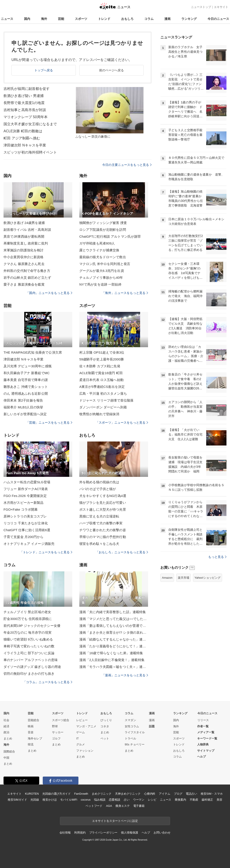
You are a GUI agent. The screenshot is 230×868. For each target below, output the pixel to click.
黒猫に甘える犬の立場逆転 (99, 516)
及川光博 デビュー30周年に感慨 (28, 366)
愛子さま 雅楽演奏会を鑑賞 (24, 284)
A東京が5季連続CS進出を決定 (102, 387)
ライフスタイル (135, 732)
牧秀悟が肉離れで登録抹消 (99, 414)
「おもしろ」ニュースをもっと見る (122, 552)
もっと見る (217, 557)
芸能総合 (33, 720)
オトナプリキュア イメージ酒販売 (29, 544)
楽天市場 (184, 578)
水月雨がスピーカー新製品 (23, 503)
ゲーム (81, 732)
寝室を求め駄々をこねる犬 (99, 544)
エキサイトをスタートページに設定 (115, 821)
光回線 (35, 800)
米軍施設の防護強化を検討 (23, 250)
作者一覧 (203, 726)
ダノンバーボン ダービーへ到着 (103, 407)
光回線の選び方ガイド (57, 794)
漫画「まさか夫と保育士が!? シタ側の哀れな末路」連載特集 (114, 632)
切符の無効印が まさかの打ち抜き (29, 674)
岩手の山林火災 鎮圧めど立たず (27, 278)
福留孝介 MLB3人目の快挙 (23, 407)
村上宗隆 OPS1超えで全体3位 (102, 352)
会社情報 (65, 833)
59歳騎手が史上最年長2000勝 (102, 359)
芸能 (61, 19)
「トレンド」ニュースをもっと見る (46, 552)
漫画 (167, 19)
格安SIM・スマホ (212, 794)
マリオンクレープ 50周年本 (26, 117)
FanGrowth (81, 794)
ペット (105, 738)
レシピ (152, 800)
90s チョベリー (135, 744)
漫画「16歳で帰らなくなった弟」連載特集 (111, 653)
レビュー (82, 720)
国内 (27, 19)
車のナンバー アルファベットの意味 (31, 660)
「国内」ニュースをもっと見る (49, 293)
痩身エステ (122, 806)
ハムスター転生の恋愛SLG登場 (27, 482)
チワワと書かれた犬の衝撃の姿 (103, 530)
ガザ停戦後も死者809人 (97, 243)
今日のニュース (218, 19)
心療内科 (150, 794)
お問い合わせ (162, 833)
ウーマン (139, 800)
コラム (149, 19)
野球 (55, 726)
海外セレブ (35, 738)
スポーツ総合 (61, 720)
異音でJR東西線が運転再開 (24, 236)
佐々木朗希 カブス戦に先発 (100, 366)
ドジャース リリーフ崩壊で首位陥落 (106, 400)
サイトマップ (206, 751)
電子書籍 (139, 806)
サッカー (58, 732)
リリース (203, 720)
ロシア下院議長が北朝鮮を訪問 (103, 230)
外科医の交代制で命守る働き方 (27, 271)
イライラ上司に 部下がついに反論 (29, 653)
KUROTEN (32, 794)
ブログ (178, 794)
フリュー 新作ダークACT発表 (26, 489)
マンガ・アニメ (86, 726)
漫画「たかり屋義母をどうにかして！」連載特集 (114, 646)
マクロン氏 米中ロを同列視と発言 (105, 264)
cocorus (86, 800)
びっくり (106, 720)
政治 (6, 732)
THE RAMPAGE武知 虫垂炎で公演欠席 (33, 352)
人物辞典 (203, 744)
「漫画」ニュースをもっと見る (125, 675)
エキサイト (221, 7)
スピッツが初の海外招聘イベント (30, 152)
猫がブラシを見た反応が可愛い (103, 503)
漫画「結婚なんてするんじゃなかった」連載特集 (114, 639)
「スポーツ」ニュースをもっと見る (122, 423)
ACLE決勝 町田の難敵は (23, 131)
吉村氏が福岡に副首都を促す (27, 89)
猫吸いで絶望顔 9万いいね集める (28, 639)
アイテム (164, 794)
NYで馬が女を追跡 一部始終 (100, 284)
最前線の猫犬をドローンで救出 (103, 257)
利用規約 (80, 833)
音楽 (31, 732)
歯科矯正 (207, 800)
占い (127, 800)
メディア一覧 (206, 732)
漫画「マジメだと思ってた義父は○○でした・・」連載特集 (114, 619)
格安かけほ (50, 800)
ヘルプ (201, 757)
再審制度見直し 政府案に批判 (26, 243)
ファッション (85, 751)
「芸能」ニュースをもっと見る (49, 423)
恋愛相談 (114, 800)
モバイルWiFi (69, 800)
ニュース (7, 19)
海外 (44, 19)
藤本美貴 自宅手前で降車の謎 (26, 380)
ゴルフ (56, 738)
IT (78, 738)
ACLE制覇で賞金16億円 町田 (101, 373)
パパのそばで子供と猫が (98, 489)
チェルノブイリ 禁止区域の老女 (27, 612)
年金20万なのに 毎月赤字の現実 (28, 632)
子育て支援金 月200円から (23, 537)
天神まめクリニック (128, 794)
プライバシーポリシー (103, 833)
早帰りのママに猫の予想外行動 (103, 537)
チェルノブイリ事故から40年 (101, 278)
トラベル (130, 738)
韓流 (31, 744)
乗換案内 (180, 800)
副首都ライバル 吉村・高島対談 (27, 230)
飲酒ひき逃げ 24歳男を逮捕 (24, 223)
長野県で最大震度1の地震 (24, 103)
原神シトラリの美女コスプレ (25, 516)
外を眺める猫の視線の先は (99, 482)
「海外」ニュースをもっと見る (125, 293)
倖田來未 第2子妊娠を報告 (23, 400)
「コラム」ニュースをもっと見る (48, 682)
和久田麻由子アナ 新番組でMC (27, 373)
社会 (6, 720)
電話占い (191, 794)
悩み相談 (100, 800)
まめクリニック (102, 794)
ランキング (189, 19)
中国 (6, 758)
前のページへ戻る (112, 70)
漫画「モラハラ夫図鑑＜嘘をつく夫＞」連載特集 (114, 667)
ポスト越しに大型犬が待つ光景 (103, 509)
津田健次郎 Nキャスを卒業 (25, 145)
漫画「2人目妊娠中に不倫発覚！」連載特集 (112, 660)
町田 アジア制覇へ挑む (22, 138)
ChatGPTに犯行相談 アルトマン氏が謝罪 (110, 236)
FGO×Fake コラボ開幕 (21, 509)
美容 (219, 800)
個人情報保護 (129, 833)
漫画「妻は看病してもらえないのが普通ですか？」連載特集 (114, 626)
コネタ (105, 726)
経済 (6, 726)
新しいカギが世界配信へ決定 (25, 414)
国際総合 (9, 751)
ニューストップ (201, 7)
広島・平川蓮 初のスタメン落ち (103, 393)
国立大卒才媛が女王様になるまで (30, 124)
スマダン (130, 720)
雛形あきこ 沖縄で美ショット (26, 387)
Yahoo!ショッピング (208, 578)
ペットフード (94, 806)
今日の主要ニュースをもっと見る (127, 165)
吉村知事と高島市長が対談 (25, 110)
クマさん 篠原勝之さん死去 (24, 264)
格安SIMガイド (17, 800)
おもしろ (127, 19)
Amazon (167, 578)
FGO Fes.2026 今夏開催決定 (25, 496)
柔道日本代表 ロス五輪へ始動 (101, 380)
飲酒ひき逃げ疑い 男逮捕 (24, 96)
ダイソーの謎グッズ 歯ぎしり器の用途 (32, 667)
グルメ (81, 744)
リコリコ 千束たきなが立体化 (26, 523)
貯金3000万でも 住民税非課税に (28, 619)
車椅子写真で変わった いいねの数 (29, 646)
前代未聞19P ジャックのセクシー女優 (32, 626)
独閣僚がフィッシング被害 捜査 (103, 223)
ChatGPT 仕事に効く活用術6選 (27, 530)
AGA (109, 806)
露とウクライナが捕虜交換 (99, 250)
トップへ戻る (44, 70)
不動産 (194, 800)
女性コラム (132, 726)
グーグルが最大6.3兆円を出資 (102, 271)
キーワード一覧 (207, 738)
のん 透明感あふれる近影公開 (26, 393)
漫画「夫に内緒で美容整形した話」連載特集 (113, 612)
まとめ (8, 738)
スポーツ (81, 19)
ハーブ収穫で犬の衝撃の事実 (101, 523)
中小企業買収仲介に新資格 (23, 257)
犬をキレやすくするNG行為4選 (103, 496)
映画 (31, 726)
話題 (152, 726)
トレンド (104, 19)
